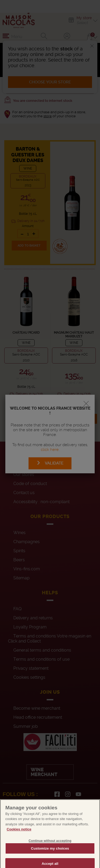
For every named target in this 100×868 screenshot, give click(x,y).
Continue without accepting (50, 847)
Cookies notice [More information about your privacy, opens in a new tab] (19, 836)
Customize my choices (50, 855)
